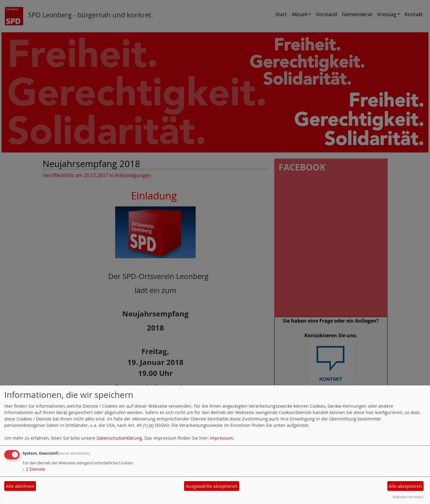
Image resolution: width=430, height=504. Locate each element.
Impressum (222, 438)
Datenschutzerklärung (119, 438)
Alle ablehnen (20, 486)
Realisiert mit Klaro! (408, 497)
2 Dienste (34, 469)
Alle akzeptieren (405, 486)
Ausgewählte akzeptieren (212, 486)
